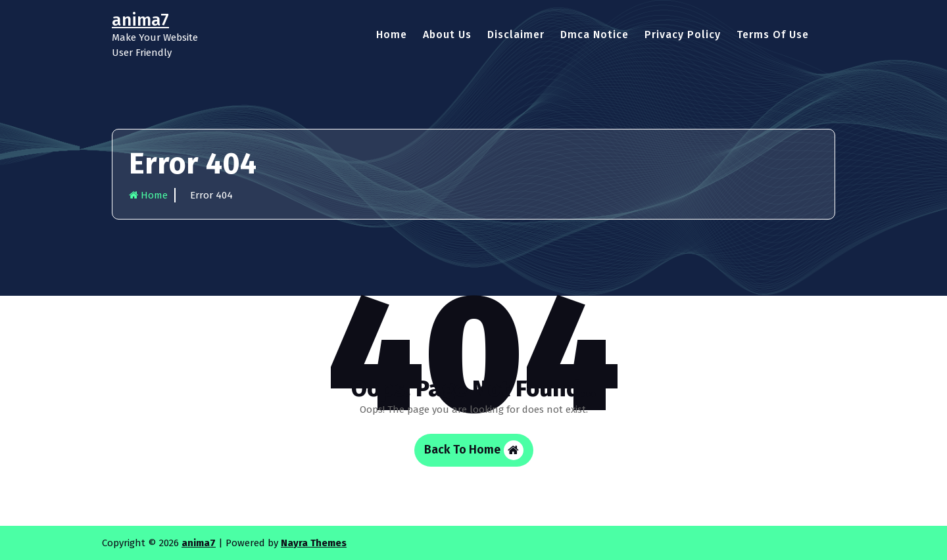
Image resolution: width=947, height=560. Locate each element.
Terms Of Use (773, 35)
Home (392, 35)
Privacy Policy (683, 35)
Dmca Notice (595, 35)
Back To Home (474, 450)
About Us (447, 35)
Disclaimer (516, 35)
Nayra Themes (314, 543)
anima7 (199, 543)
